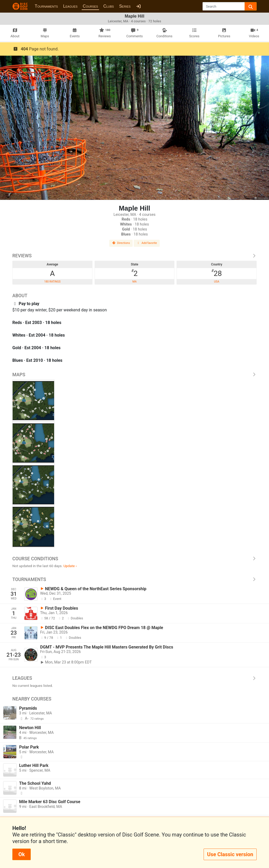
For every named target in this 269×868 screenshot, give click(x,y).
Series (125, 6)
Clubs (108, 6)
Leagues (70, 6)
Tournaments (46, 6)
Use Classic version (230, 854)
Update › (70, 566)
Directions (121, 243)
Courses (90, 6)
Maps (134, 375)
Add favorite (147, 243)
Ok (22, 854)
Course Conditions (134, 559)
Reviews (134, 256)
